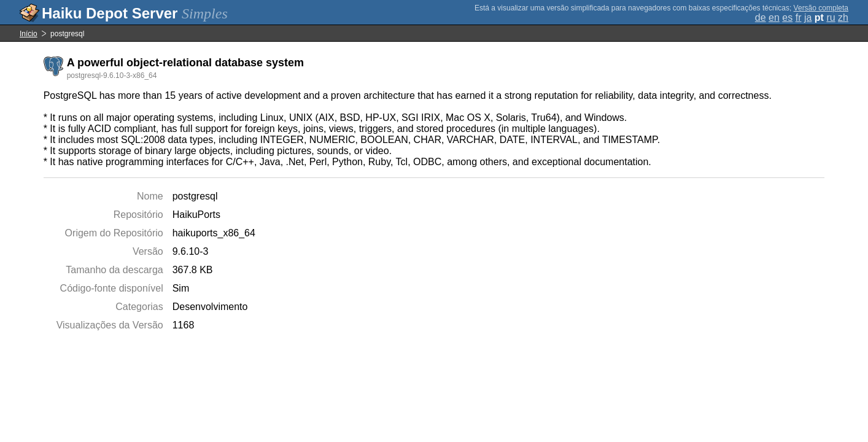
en (774, 17)
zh (843, 17)
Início (29, 34)
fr (799, 17)
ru (831, 17)
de (761, 17)
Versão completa (821, 8)
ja (808, 17)
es (787, 17)
